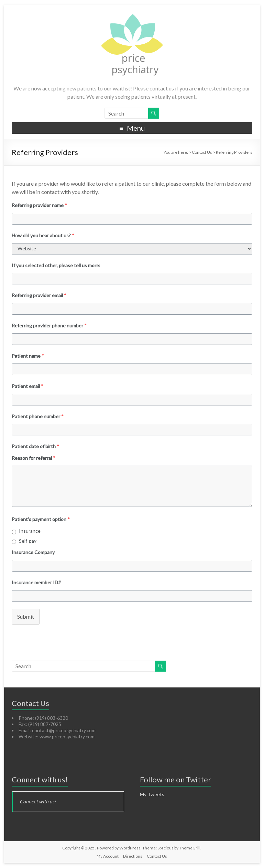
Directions (133, 856)
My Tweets (152, 794)
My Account (108, 856)
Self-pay (28, 541)
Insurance (30, 531)
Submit (26, 616)
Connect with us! (40, 779)
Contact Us (157, 856)
